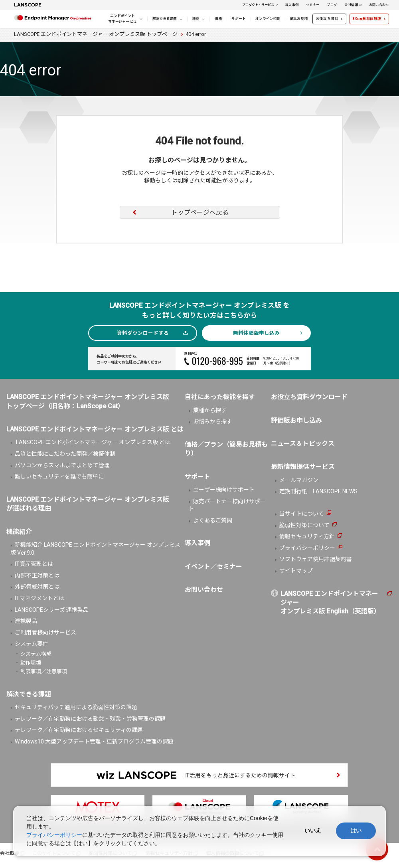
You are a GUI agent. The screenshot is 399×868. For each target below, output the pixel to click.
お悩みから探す (213, 421)
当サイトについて (302, 514)
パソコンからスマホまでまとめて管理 (62, 465)
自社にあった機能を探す (220, 397)
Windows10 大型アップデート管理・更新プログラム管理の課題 (94, 741)
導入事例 (292, 5)
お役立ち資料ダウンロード (309, 397)
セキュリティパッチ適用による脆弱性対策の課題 (76, 707)
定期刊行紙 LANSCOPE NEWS (318, 491)
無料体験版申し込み (256, 333)
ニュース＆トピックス (303, 444)
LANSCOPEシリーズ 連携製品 (52, 610)
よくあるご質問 (213, 520)
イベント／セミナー (213, 566)
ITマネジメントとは (40, 598)
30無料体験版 (367, 19)
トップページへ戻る (200, 213)
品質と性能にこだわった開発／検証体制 (65, 454)
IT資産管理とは (34, 564)
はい (356, 830)
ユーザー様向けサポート (224, 490)
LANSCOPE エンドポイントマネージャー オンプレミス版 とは (93, 442)
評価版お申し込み (296, 420)
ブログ (332, 5)
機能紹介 (19, 532)
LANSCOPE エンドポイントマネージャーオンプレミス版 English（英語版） (330, 603)
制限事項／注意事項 (44, 671)
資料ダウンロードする (143, 333)
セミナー (313, 5)
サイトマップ (296, 571)
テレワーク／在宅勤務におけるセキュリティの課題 (79, 730)
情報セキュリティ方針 (307, 536)
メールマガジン (299, 480)
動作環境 (31, 663)
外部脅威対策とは (37, 587)
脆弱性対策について (304, 525)
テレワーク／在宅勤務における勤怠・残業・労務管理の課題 (90, 719)
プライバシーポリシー (307, 548)
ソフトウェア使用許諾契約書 (316, 559)
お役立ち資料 (327, 19)
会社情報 (351, 5)
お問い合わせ (379, 5)
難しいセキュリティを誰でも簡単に (59, 477)
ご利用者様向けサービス (45, 633)
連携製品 (26, 621)
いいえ (313, 830)
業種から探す (210, 410)
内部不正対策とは (37, 575)
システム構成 (36, 654)
